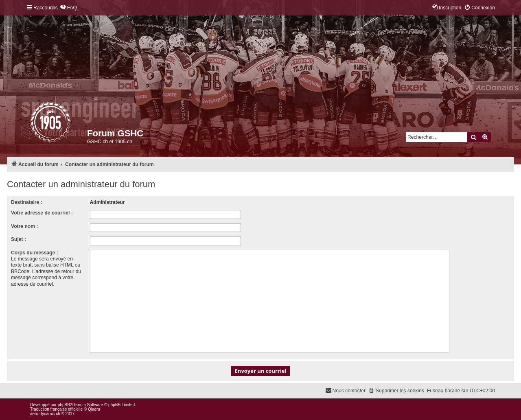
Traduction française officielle (56, 409)
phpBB (64, 405)
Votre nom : (24, 226)
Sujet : (19, 239)
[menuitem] (68, 8)
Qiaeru (94, 409)
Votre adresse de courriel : (42, 213)
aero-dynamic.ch (45, 414)
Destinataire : (27, 202)
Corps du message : (35, 253)
